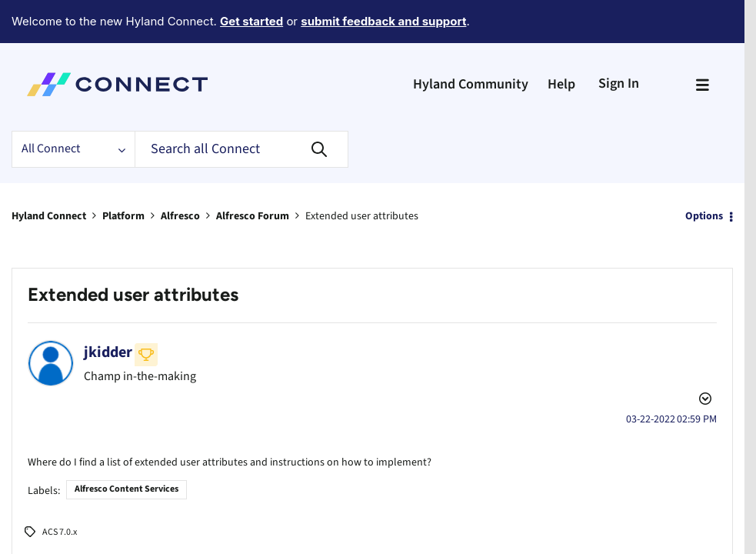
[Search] (241, 107)
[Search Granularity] (73, 107)
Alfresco (180, 174)
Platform (123, 174)
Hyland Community (471, 42)
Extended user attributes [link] (362, 174)
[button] (47, 525)
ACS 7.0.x (60, 467)
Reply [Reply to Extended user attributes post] (684, 524)
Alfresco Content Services (127, 424)
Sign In (619, 41)
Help (561, 42)
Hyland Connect (49, 174)
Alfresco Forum (253, 174)
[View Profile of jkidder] (108, 310)
